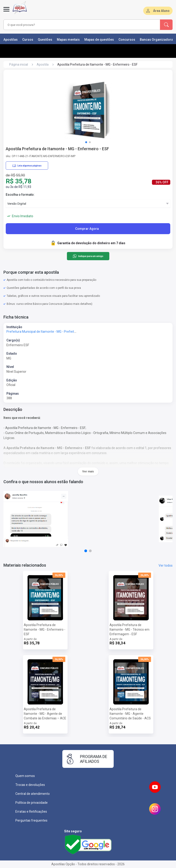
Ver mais (88, 472)
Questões (45, 40)
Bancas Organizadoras (157, 40)
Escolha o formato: (20, 195)
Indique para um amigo (88, 256)
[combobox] (75, 25)
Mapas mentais (68, 40)
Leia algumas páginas (27, 166)
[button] (86, 142)
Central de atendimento (33, 794)
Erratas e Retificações (31, 812)
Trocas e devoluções (30, 785)
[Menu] (6, 12)
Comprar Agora (87, 229)
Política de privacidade (32, 803)
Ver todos (166, 565)
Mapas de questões (99, 40)
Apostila (43, 64)
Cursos (28, 40)
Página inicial (19, 64)
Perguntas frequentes (31, 820)
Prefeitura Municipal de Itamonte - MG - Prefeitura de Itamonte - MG (55, 332)
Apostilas (11, 40)
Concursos (127, 40)
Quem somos (25, 776)
